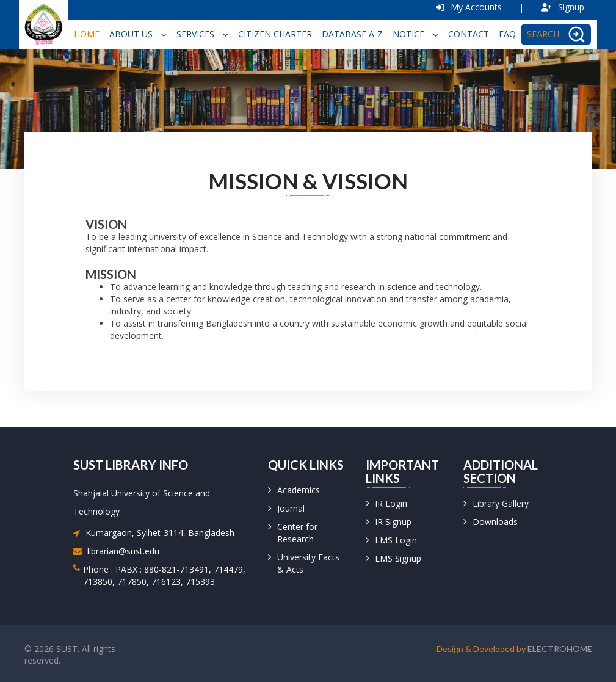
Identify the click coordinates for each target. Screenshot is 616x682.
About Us (138, 34)
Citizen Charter (275, 34)
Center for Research (297, 533)
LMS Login (396, 540)
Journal (291, 508)
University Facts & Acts (308, 563)
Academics (299, 490)
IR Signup (393, 522)
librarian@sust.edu (123, 551)
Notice (415, 34)
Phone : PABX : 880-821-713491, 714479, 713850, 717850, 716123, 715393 (164, 575)
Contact (469, 34)
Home (87, 34)
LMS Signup (398, 558)
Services (202, 34)
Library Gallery (501, 503)
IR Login (391, 503)
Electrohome (560, 649)
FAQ (507, 34)
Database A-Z (352, 34)
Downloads (495, 522)
